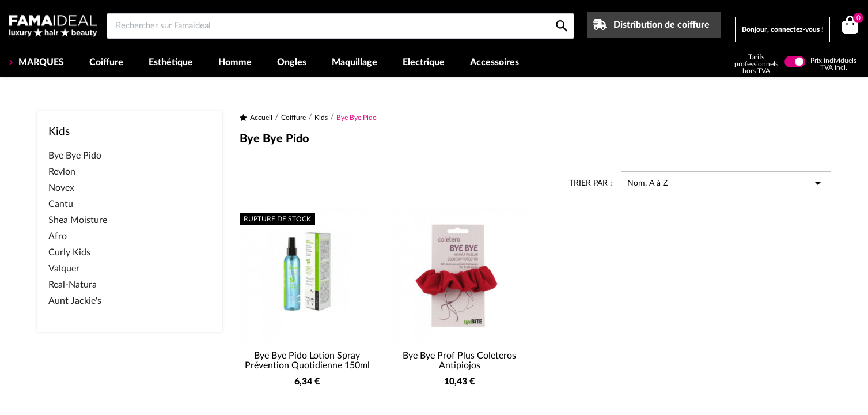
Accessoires (494, 62)
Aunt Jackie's (75, 301)
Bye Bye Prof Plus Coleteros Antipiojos (459, 361)
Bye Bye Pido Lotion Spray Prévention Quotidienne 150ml (307, 361)
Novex (61, 188)
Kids (59, 132)
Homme (235, 62)
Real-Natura (73, 285)
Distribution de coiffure (662, 25)
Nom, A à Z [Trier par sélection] (726, 183)
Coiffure (106, 62)
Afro (58, 236)
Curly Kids (69, 252)
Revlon (62, 172)
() (856, 19)
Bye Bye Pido (75, 156)
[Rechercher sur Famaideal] (340, 26)
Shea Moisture (78, 220)
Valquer (64, 269)
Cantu (61, 204)
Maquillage (355, 62)
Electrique (424, 62)
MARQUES (40, 62)
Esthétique (171, 62)
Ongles (292, 62)
